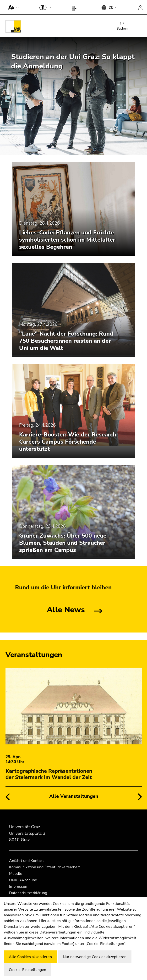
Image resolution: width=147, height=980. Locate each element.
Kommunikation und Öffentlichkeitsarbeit (44, 867)
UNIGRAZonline (23, 880)
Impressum (19, 887)
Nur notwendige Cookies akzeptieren (95, 957)
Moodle (16, 874)
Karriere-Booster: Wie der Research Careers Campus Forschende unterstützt (68, 442)
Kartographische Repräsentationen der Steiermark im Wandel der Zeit (49, 774)
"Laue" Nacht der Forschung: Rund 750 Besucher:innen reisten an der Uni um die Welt (66, 341)
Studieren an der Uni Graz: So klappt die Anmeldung (73, 62)
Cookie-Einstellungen (27, 970)
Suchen (122, 26)
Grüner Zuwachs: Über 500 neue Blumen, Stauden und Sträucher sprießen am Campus (63, 543)
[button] (12, 7)
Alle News (66, 610)
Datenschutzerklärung (28, 893)
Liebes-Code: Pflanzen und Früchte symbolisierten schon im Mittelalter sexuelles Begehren (67, 240)
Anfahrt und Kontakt (27, 861)
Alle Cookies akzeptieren (30, 957)
